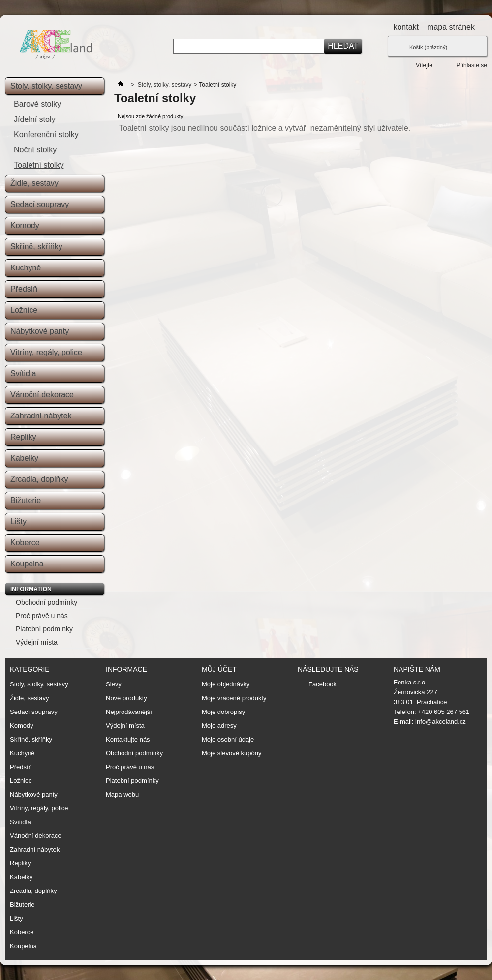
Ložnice (24, 310)
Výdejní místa (37, 642)
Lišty (18, 521)
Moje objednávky (226, 684)
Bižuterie (26, 500)
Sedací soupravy (40, 204)
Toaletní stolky (39, 165)
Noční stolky (35, 150)
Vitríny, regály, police (46, 352)
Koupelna (27, 564)
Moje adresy (219, 726)
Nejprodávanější (129, 712)
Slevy (114, 684)
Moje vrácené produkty (234, 698)
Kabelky (24, 458)
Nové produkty (126, 698)
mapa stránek (451, 27)
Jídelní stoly (34, 119)
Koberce (25, 543)
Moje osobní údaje (228, 740)
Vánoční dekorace (42, 395)
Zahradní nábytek (41, 416)
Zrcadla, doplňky (39, 479)
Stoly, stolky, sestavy (46, 86)
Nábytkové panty (40, 331)
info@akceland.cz (441, 722)
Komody (25, 225)
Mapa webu (122, 794)
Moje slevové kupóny (231, 753)
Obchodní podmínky (46, 602)
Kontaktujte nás (128, 739)
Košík (428, 47)
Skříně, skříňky (36, 247)
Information (31, 589)
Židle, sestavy (34, 183)
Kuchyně (26, 268)
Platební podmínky (44, 629)
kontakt (406, 27)
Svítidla (23, 373)
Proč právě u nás (42, 616)
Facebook (323, 684)
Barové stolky (37, 104)
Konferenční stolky (46, 134)
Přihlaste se (472, 65)
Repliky (23, 437)
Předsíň (24, 289)
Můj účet (219, 669)
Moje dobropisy (223, 712)
